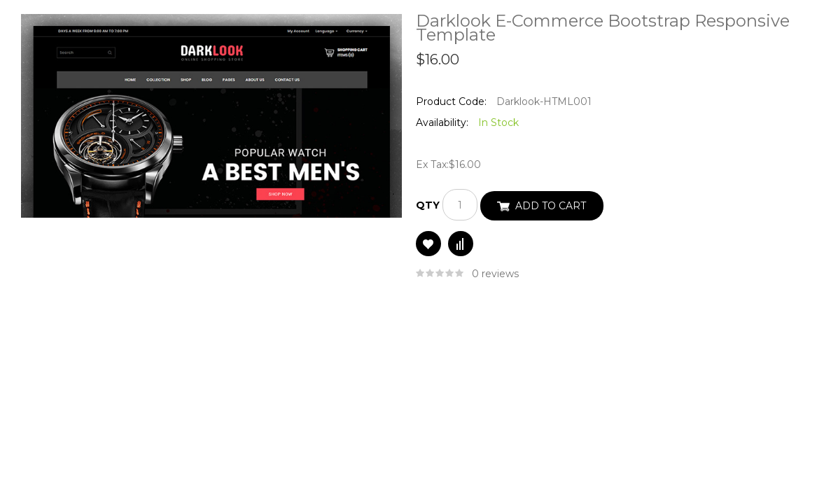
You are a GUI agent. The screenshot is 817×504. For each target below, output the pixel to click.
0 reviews (495, 274)
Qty (428, 205)
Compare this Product (461, 244)
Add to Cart (551, 206)
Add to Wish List (428, 244)
